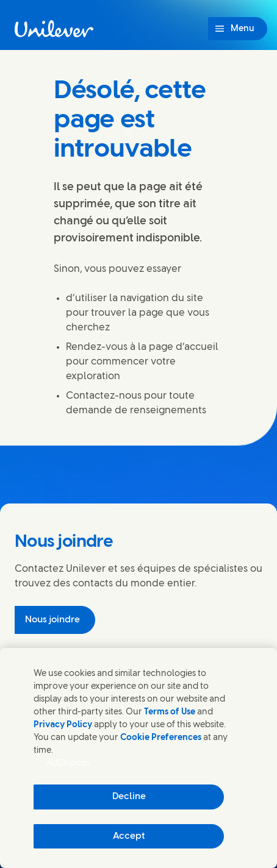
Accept (129, 836)
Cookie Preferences (161, 738)
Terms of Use (170, 712)
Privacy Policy (63, 725)
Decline (129, 797)
